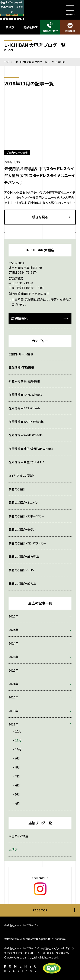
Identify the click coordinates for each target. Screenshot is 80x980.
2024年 (13, 643)
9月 (17, 758)
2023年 (13, 657)
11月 (18, 740)
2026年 (13, 616)
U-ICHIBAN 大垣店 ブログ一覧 (30, 62)
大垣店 (13, 849)
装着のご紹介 (17, 489)
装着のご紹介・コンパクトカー (27, 543)
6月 (17, 785)
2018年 (13, 724)
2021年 (13, 684)
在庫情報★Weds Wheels (25, 435)
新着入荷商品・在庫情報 (24, 381)
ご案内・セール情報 (21, 354)
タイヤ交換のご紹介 (21, 476)
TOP (7, 62)
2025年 (13, 630)
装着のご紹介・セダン (22, 530)
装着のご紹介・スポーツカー (26, 516)
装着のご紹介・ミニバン (23, 502)
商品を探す (31, 27)
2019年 (13, 711)
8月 (17, 767)
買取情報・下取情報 (21, 367)
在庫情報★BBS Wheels (24, 408)
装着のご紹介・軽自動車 (24, 557)
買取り (10, 27)
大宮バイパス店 (18, 836)
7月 (17, 776)
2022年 (13, 670)
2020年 (13, 697)
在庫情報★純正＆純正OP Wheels (31, 449)
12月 (18, 731)
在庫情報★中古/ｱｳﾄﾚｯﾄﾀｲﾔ (26, 462)
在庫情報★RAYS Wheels (25, 394)
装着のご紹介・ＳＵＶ (21, 570)
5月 (17, 794)
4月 (17, 803)
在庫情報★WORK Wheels (26, 422)
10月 (18, 749)
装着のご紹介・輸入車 (22, 584)
